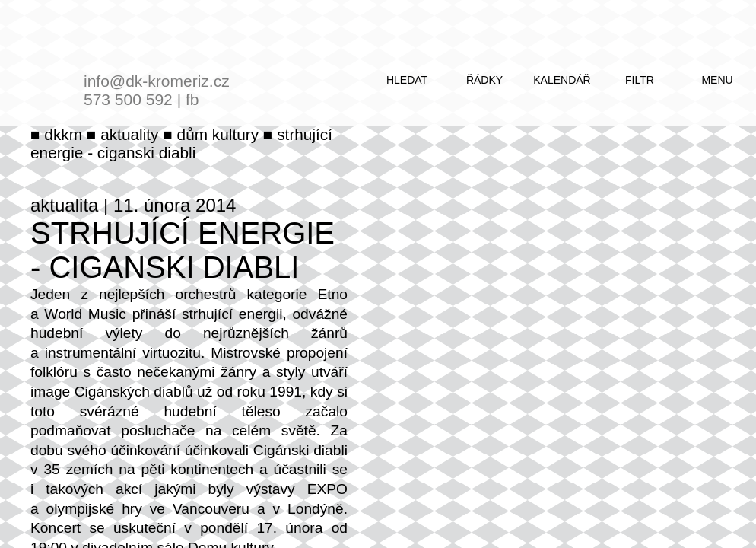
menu (717, 80)
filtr (640, 80)
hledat (407, 80)
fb (192, 99)
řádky (484, 80)
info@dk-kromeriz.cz (157, 81)
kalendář (562, 80)
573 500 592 (128, 99)
